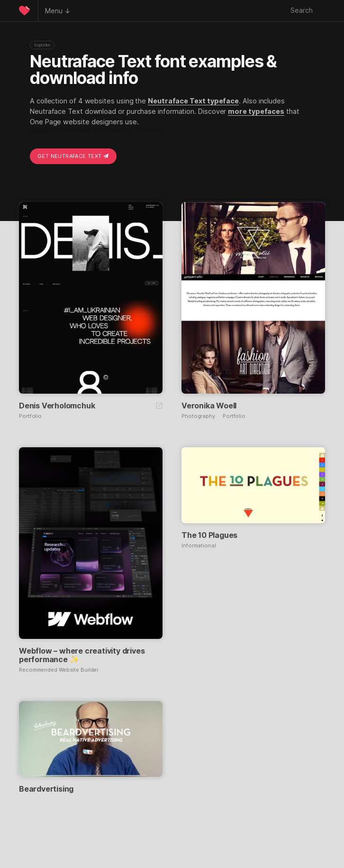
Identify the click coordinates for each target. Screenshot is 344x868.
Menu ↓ (58, 11)
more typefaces (256, 111)
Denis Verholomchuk (57, 406)
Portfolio (30, 416)
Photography (198, 416)
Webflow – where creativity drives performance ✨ (82, 655)
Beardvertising (46, 789)
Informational (199, 546)
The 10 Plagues (209, 535)
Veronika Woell (209, 406)
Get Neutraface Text (73, 156)
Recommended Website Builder (59, 670)
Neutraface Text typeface (193, 101)
